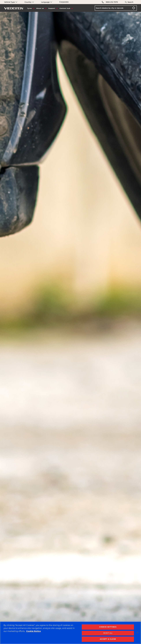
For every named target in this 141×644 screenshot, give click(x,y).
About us (40, 8)
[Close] (137, 633)
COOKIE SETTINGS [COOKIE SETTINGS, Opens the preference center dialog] (108, 627)
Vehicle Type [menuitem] (11, 2)
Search (130, 2)
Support (52, 8)
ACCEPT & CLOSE (108, 639)
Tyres (30, 8)
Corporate (64, 2)
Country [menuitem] (29, 2)
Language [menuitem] (47, 2)
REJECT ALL (108, 633)
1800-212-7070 (110, 2)
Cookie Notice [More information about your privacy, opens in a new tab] (33, 631)
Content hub (65, 8)
